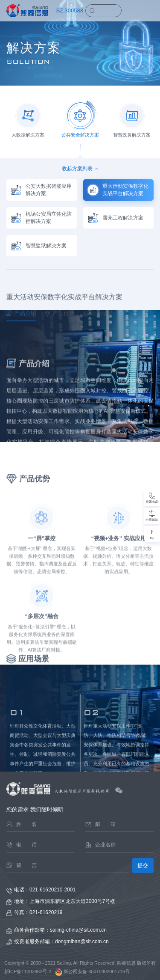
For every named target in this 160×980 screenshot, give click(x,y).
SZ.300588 (70, 10)
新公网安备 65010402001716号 (91, 971)
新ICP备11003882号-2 (28, 971)
